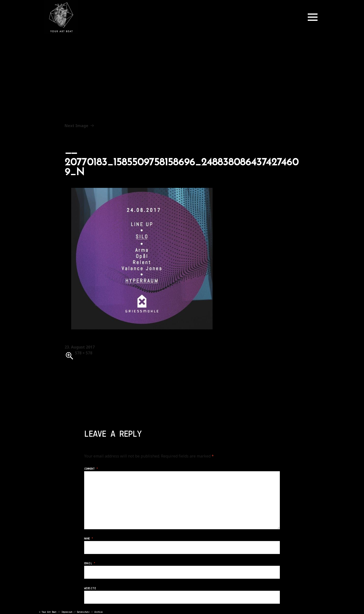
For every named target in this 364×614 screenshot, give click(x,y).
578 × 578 (84, 353)
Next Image (76, 126)
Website (90, 589)
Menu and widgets (313, 17)
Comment (91, 469)
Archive (98, 612)
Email (90, 564)
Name (89, 539)
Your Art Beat (49, 612)
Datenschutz (83, 612)
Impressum (67, 612)
